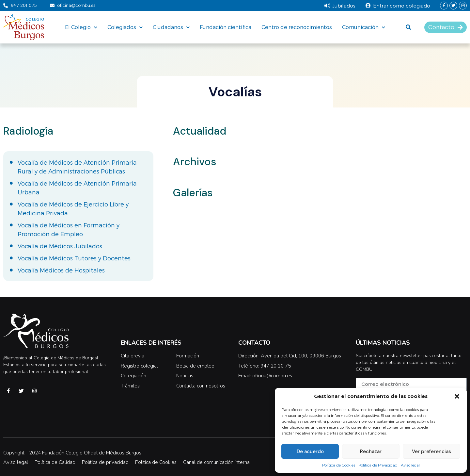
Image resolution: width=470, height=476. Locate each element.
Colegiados (125, 27)
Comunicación (364, 27)
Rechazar (371, 451)
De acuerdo (310, 451)
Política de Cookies (339, 465)
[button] (457, 396)
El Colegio (81, 27)
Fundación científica (226, 27)
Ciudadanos (171, 27)
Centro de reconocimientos (297, 27)
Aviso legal (410, 465)
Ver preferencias (431, 451)
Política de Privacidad (378, 465)
